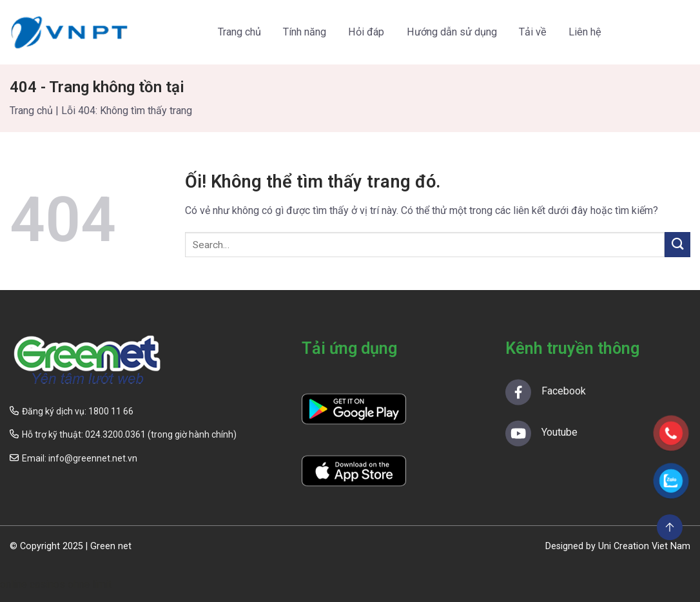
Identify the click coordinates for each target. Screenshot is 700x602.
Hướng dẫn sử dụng (452, 32)
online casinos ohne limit (56, 584)
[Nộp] (677, 245)
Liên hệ (585, 32)
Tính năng (305, 32)
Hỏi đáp (366, 32)
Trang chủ (239, 32)
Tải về (533, 32)
